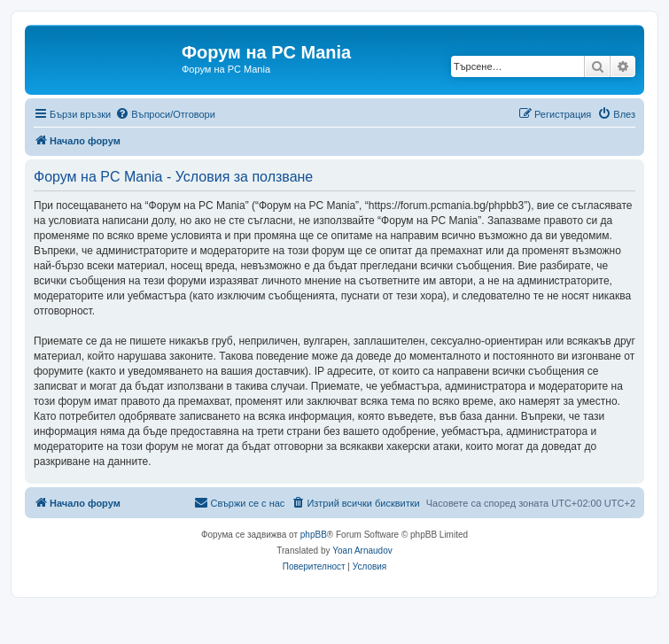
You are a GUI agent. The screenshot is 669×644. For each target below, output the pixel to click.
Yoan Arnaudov (362, 551)
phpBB (314, 535)
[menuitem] (165, 114)
